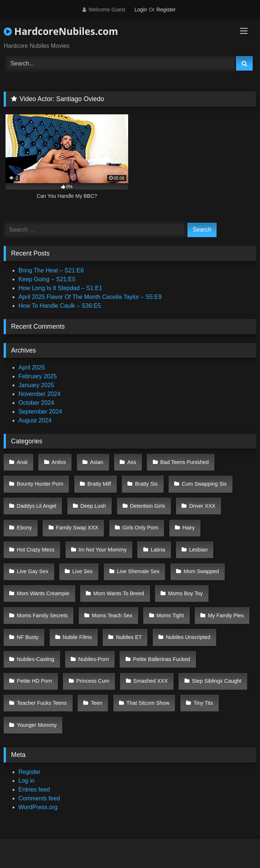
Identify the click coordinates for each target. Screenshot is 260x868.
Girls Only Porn (140, 528)
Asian (96, 462)
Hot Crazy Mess (36, 550)
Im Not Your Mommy (102, 550)
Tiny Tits (203, 703)
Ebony (24, 528)
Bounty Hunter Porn (40, 484)
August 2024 (35, 420)
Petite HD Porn (35, 681)
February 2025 (38, 376)
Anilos (59, 462)
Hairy (189, 528)
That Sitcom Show (148, 703)
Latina (158, 550)
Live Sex (83, 571)
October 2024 (36, 403)
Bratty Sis (147, 484)
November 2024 (39, 394)
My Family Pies (226, 615)
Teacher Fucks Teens (42, 703)
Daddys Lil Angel (37, 506)
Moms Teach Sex (112, 615)
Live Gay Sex (33, 571)
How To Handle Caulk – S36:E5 (60, 306)
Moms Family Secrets (42, 615)
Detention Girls (147, 506)
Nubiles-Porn (94, 659)
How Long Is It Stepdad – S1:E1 (60, 288)
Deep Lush (93, 506)
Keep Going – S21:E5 (47, 279)
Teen (97, 703)
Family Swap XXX (77, 528)
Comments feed (39, 798)
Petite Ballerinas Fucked (161, 659)
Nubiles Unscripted (188, 637)
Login (141, 10)
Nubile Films (77, 637)
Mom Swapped (201, 571)
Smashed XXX (151, 681)
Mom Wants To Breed (119, 593)
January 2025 (36, 385)
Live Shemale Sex (138, 571)
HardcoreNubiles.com (61, 31)
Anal (22, 462)
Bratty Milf (99, 484)
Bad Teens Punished (185, 462)
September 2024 (40, 412)
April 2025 (32, 367)
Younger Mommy (37, 725)
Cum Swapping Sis (204, 484)
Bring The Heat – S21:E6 (51, 270)
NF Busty (28, 637)
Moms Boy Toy (185, 593)
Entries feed (34, 790)
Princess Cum (93, 681)
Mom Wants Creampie (43, 593)
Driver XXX (202, 506)
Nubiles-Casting (36, 659)
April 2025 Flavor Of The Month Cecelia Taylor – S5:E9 (90, 297)
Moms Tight (170, 615)
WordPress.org (38, 807)
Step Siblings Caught (217, 681)
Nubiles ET (129, 637)
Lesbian (198, 550)
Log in (27, 781)
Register (166, 10)
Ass (132, 462)
